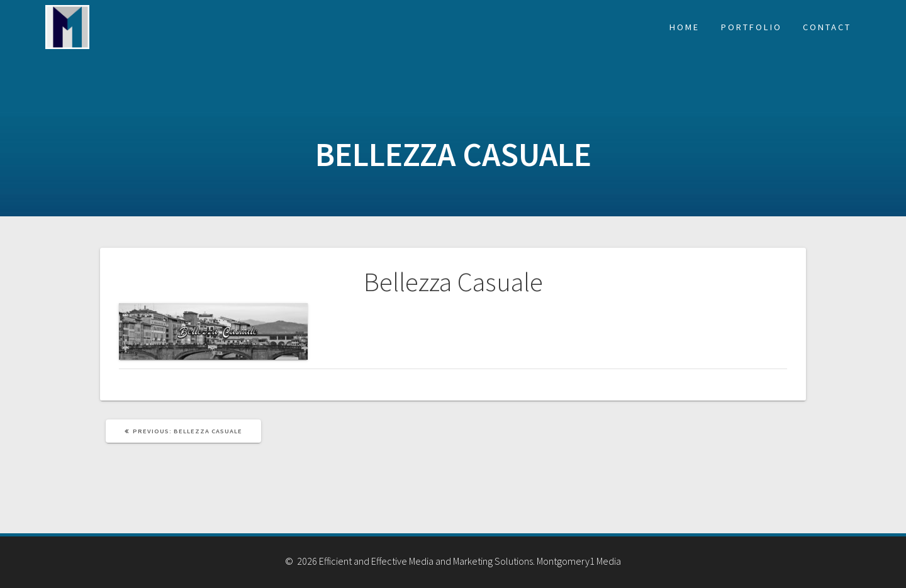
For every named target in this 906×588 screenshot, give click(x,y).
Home (685, 27)
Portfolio (752, 27)
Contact (827, 27)
